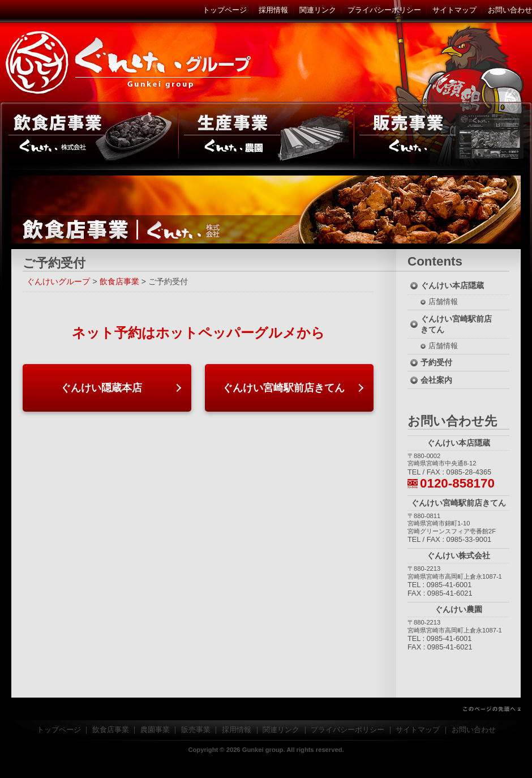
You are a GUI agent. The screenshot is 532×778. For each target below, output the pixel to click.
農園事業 (266, 136)
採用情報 (273, 10)
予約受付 (436, 362)
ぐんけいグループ (130, 62)
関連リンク (318, 10)
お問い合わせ (510, 10)
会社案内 (436, 380)
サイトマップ (454, 10)
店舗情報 (443, 302)
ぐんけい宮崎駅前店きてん (284, 388)
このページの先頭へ (266, 709)
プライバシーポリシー (384, 10)
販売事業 (443, 136)
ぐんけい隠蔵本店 (101, 388)
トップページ (225, 10)
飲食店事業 (89, 136)
